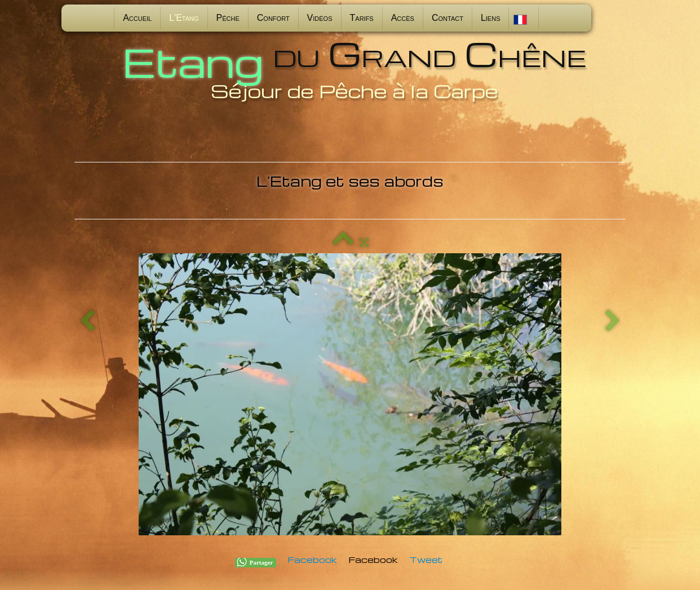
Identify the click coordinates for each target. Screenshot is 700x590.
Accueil (137, 18)
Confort (273, 18)
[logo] (350, 69)
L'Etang (184, 18)
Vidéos (320, 18)
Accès (403, 18)
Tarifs (362, 18)
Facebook (312, 560)
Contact (448, 18)
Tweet (426, 560)
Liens (491, 18)
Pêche (228, 18)
